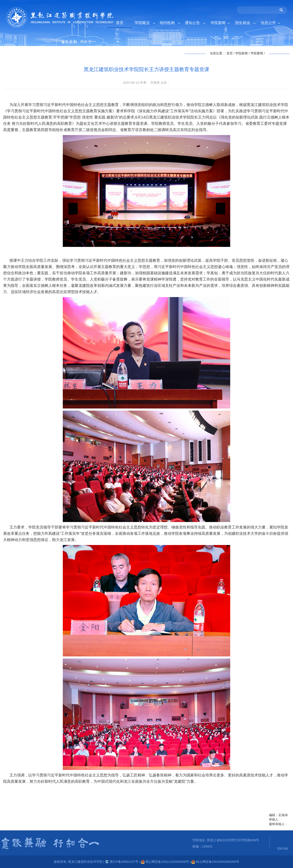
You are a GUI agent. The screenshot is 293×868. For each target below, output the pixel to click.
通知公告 (195, 23)
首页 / (231, 53)
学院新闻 (220, 23)
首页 (120, 23)
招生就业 (245, 23)
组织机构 (170, 23)
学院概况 (145, 23)
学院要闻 (257, 53)
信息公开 (270, 23)
